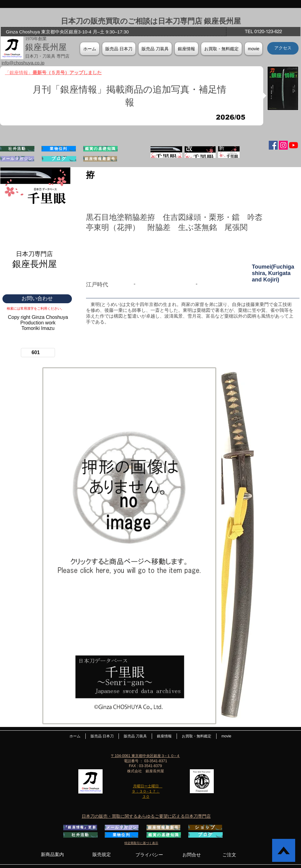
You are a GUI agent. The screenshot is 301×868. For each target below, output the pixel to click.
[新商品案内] (52, 855)
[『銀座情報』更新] (80, 828)
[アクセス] (283, 48)
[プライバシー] (149, 855)
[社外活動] (17, 149)
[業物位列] (59, 149)
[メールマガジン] (17, 159)
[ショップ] (205, 828)
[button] (186, 49)
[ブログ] (59, 159)
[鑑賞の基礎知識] (100, 149)
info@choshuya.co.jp (23, 63)
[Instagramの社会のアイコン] (283, 145)
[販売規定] (102, 855)
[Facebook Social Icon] (273, 145)
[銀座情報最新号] (100, 159)
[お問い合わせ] (37, 299)
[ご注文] (229, 855)
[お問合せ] (192, 855)
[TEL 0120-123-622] (263, 32)
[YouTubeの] (293, 145)
